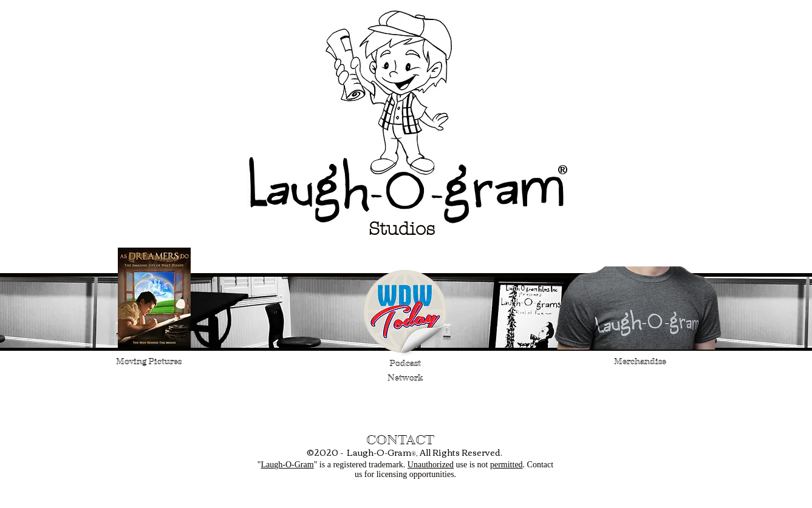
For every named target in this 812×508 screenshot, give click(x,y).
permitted (507, 465)
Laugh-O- (278, 465)
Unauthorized (431, 465)
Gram (304, 465)
